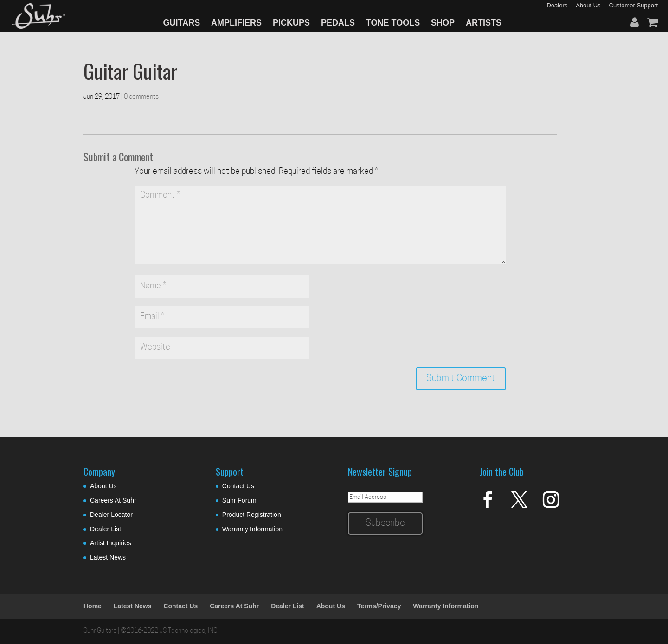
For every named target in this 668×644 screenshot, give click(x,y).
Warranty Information (252, 529)
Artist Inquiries (111, 543)
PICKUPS (291, 23)
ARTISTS (484, 23)
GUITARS (182, 23)
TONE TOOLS (393, 23)
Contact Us (238, 486)
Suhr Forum (239, 500)
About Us (103, 486)
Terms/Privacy (379, 606)
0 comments (141, 97)
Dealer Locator (111, 515)
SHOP (443, 23)
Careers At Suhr (113, 500)
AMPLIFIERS (236, 23)
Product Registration (252, 515)
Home (93, 606)
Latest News (108, 557)
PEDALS (338, 23)
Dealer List (106, 529)
